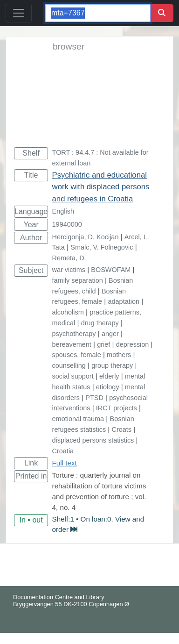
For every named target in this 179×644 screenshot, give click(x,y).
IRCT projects (117, 408)
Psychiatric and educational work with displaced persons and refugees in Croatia (101, 187)
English (63, 211)
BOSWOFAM (111, 270)
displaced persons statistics (93, 440)
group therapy (112, 365)
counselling (69, 365)
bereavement (72, 344)
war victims (69, 270)
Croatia (63, 451)
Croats (122, 429)
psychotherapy (74, 334)
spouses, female (77, 355)
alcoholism (68, 312)
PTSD (94, 398)
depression (133, 344)
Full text (65, 463)
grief (103, 344)
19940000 (67, 224)
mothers (119, 355)
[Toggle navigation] (19, 13)
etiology (108, 387)
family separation (78, 280)
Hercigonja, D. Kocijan (86, 237)
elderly (109, 376)
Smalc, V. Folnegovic (102, 247)
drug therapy (100, 323)
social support (73, 376)
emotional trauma (78, 419)
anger (110, 334)
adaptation (124, 301)
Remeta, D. (69, 258)
